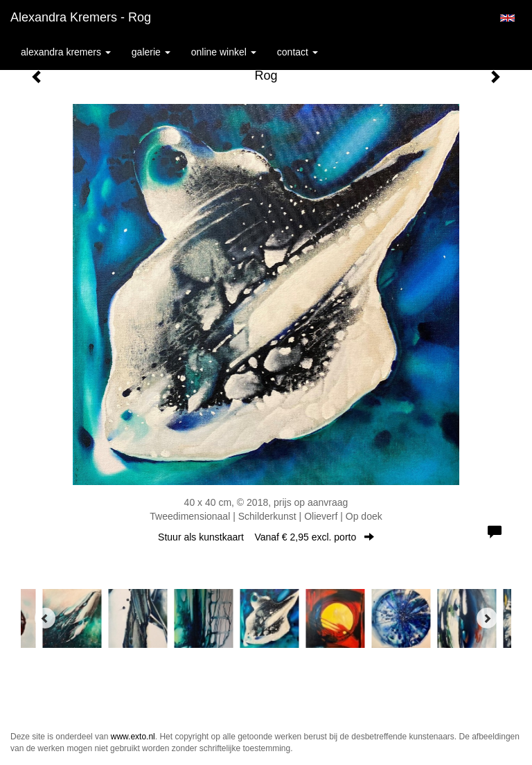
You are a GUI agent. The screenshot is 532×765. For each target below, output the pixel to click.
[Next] (487, 618)
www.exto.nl (133, 737)
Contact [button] (298, 52)
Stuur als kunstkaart (266, 537)
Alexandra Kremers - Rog (81, 17)
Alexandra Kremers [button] (66, 52)
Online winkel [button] (224, 52)
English (507, 18)
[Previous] (45, 618)
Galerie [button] (151, 52)
